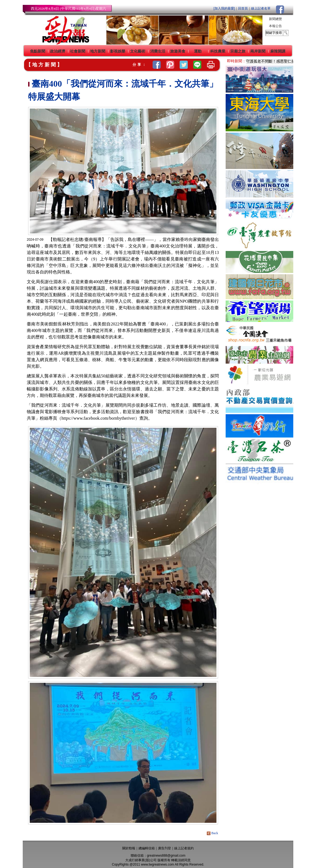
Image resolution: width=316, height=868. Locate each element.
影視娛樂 (118, 51)
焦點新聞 (38, 51)
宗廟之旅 (238, 51)
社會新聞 (78, 51)
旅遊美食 (178, 51)
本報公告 (275, 26)
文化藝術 (138, 51)
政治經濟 (58, 51)
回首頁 (243, 8)
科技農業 (218, 51)
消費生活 (158, 51)
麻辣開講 (278, 51)
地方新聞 (98, 51)
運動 (198, 51)
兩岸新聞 (258, 51)
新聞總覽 (275, 19)
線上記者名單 (261, 8)
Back (213, 833)
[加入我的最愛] (224, 8)
